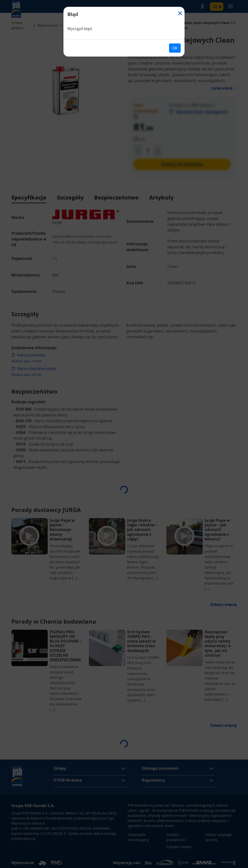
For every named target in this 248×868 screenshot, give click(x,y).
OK (175, 48)
